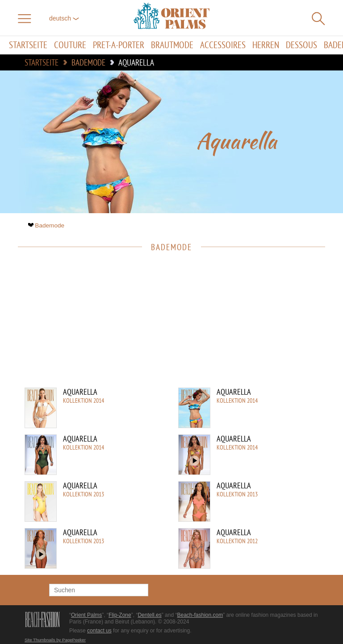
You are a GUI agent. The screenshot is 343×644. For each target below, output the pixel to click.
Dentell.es (149, 615)
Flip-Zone (120, 615)
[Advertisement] (167, 325)
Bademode (47, 225)
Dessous (301, 45)
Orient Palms (86, 615)
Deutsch (64, 18)
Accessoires (223, 45)
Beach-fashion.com (200, 615)
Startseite (28, 45)
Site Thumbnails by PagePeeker (55, 640)
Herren (266, 45)
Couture (70, 45)
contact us (99, 631)
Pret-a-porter (119, 45)
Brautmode (172, 45)
